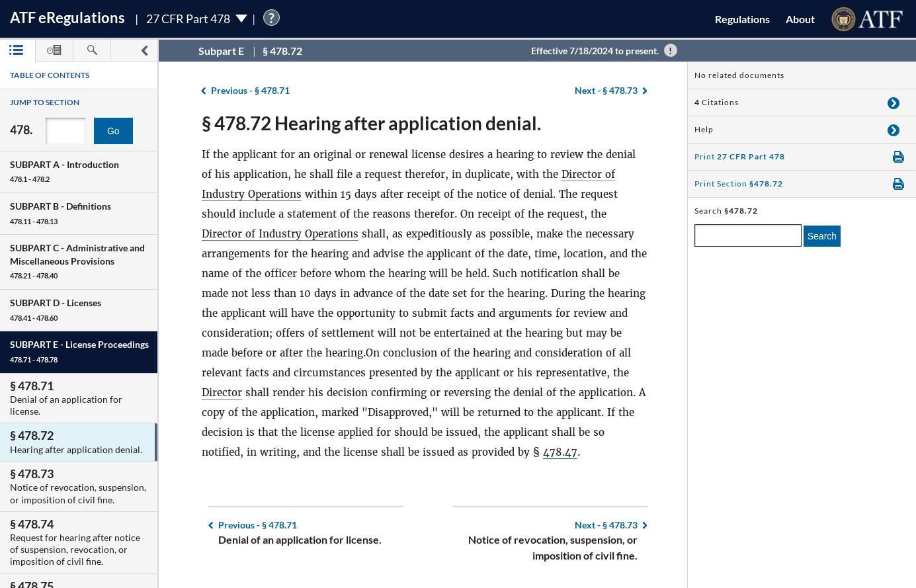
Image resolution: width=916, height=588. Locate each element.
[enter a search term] (748, 235)
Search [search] (822, 236)
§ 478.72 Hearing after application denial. (371, 123)
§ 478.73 (606, 90)
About (800, 19)
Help (704, 129)
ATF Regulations (67, 18)
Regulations (742, 19)
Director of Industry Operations (280, 234)
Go (113, 131)
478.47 (560, 452)
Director (222, 393)
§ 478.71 (250, 90)
